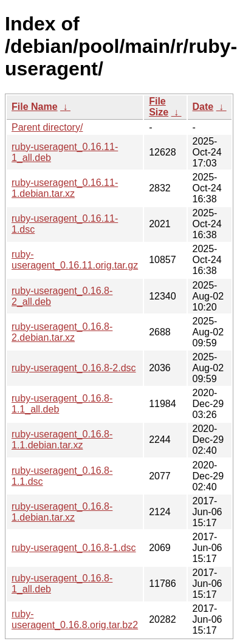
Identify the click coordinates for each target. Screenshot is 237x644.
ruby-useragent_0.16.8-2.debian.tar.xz (62, 332)
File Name (35, 107)
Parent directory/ (47, 127)
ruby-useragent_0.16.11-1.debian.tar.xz (65, 188)
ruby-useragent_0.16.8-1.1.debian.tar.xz (62, 440)
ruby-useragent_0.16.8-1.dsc (74, 548)
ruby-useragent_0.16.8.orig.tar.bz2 (75, 619)
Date (203, 107)
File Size (159, 107)
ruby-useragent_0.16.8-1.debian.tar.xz (62, 512)
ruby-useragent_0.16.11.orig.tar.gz (75, 260)
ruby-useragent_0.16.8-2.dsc (74, 368)
